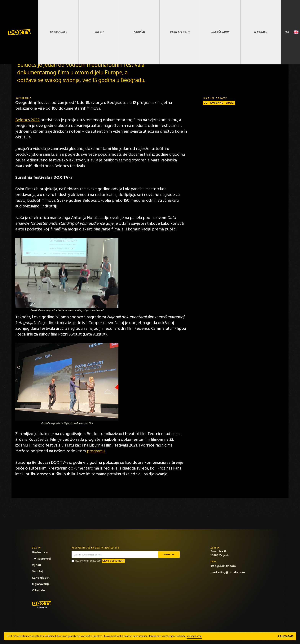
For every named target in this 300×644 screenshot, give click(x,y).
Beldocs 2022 (28, 120)
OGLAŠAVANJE (220, 32)
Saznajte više (194, 636)
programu (95, 451)
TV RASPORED (58, 32)
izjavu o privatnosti (113, 561)
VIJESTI (99, 32)
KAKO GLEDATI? (180, 32)
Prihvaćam (286, 637)
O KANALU (261, 32)
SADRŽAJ (139, 32)
